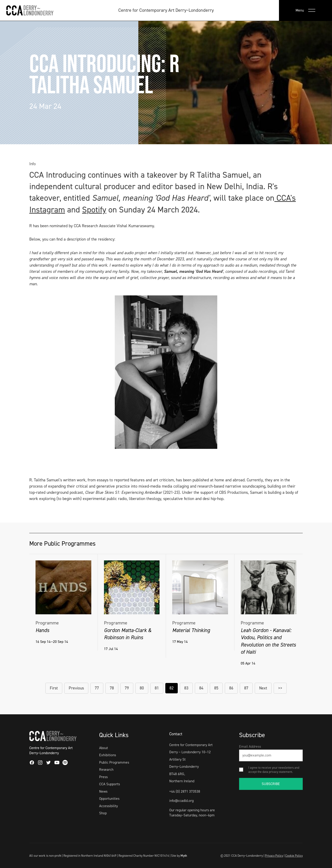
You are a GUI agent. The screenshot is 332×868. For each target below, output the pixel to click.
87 (246, 688)
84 (201, 688)
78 (112, 688)
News (103, 791)
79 (127, 688)
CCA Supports (110, 784)
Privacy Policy (274, 856)
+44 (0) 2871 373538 (185, 791)
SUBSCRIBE (271, 784)
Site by (179, 856)
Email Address (250, 746)
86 (231, 688)
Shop (103, 813)
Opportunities (109, 799)
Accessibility (108, 806)
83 (186, 688)
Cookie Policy (294, 856)
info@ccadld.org (181, 801)
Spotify (94, 210)
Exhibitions (108, 755)
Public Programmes (114, 762)
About (104, 748)
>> (280, 688)
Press (103, 777)
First (54, 688)
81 (157, 688)
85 (216, 688)
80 (142, 688)
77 (97, 688)
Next (263, 688)
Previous (76, 688)
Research (106, 769)
